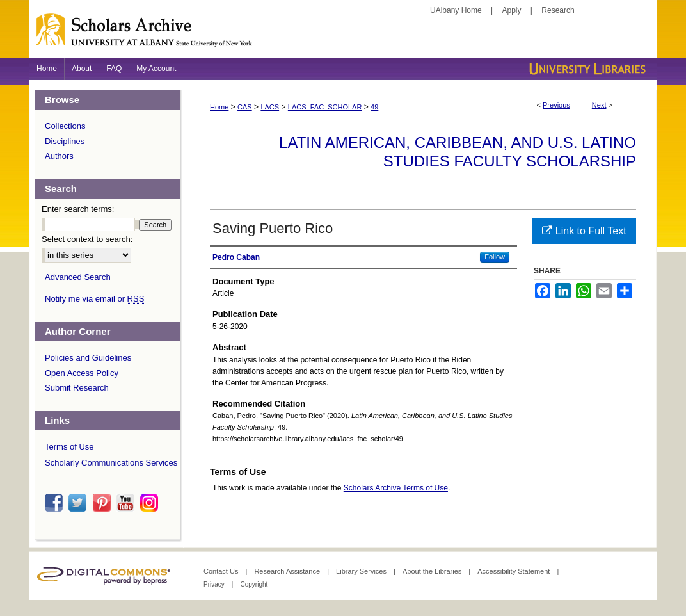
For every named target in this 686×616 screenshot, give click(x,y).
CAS (245, 107)
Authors (59, 156)
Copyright (254, 584)
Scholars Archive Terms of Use (396, 488)
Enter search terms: (78, 209)
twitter (79, 503)
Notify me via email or (94, 299)
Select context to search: (87, 239)
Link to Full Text (584, 231)
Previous (556, 105)
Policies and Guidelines (88, 358)
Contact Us (222, 571)
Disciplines (65, 141)
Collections (65, 126)
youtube (127, 503)
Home (219, 107)
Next (599, 105)
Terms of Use (69, 447)
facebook (56, 503)
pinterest (104, 503)
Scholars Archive (343, 35)
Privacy (215, 584)
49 (374, 107)
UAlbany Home (456, 10)
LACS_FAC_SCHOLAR (325, 107)
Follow (495, 257)
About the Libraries (433, 571)
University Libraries (586, 69)
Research (558, 10)
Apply (512, 10)
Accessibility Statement (514, 571)
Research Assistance (288, 571)
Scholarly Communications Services (111, 463)
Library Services (362, 571)
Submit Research (77, 388)
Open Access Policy (82, 373)
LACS (270, 107)
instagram (151, 503)
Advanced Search (78, 277)
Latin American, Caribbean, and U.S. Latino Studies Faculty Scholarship (458, 152)
